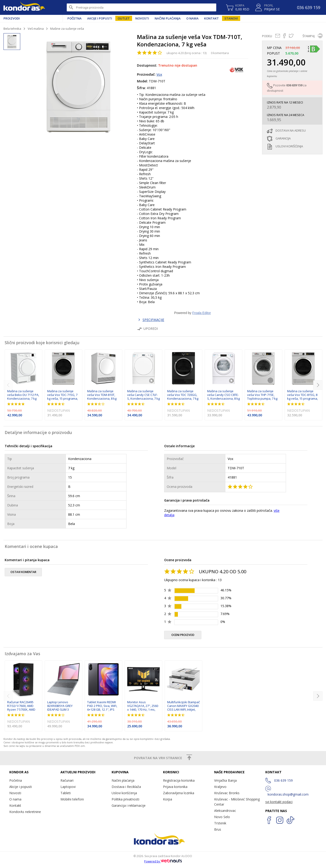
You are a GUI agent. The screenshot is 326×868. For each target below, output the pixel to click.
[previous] (8, 385)
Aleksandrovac (225, 811)
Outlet (124, 18)
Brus (218, 829)
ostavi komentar (23, 572)
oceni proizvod (183, 635)
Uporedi (147, 329)
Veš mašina (36, 29)
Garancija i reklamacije (129, 805)
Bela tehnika (12, 29)
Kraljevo (220, 787)
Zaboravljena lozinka (179, 793)
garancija (283, 138)
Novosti (142, 18)
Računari (67, 780)
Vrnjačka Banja (225, 780)
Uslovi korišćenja (124, 793)
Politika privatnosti (125, 799)
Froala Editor (202, 313)
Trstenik (220, 823)
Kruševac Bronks (227, 793)
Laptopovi (68, 787)
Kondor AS (24, 7)
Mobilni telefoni (72, 799)
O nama (192, 18)
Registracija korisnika (179, 780)
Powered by (163, 861)
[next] (318, 385)
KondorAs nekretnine (25, 812)
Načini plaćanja (168, 18)
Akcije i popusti (100, 18)
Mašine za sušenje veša (67, 29)
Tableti (66, 793)
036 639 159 (294, 85)
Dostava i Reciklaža (126, 787)
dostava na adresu (291, 130)
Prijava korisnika (175, 787)
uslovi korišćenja (289, 146)
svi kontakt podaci (279, 802)
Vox (159, 74)
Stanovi (231, 18)
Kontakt (211, 18)
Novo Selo (222, 817)
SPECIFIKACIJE (153, 320)
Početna (75, 18)
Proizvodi (12, 18)
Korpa (168, 799)
